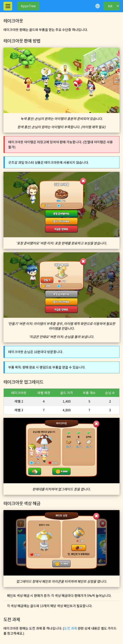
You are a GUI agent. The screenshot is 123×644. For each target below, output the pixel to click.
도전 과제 (71, 628)
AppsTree (28, 6)
